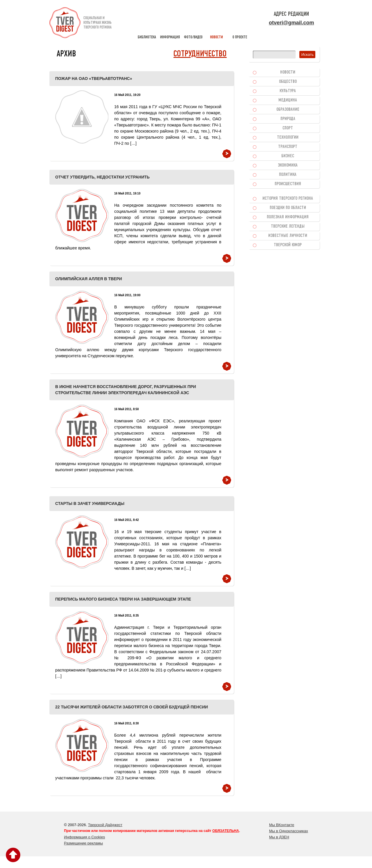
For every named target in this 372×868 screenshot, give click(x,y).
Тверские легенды (288, 226)
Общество (288, 82)
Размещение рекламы (83, 843)
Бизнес (288, 156)
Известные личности (288, 236)
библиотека (147, 23)
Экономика (288, 165)
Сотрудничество (200, 54)
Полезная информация (288, 217)
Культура (288, 91)
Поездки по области (288, 208)
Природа (288, 119)
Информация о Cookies (84, 837)
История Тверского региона (288, 199)
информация (170, 23)
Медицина (288, 100)
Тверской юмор (288, 245)
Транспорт (288, 147)
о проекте (240, 23)
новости (217, 23)
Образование (288, 110)
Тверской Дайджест (105, 825)
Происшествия (288, 184)
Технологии (288, 137)
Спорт (288, 128)
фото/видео (193, 23)
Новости (288, 72)
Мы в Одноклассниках (289, 831)
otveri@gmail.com (291, 23)
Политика (288, 175)
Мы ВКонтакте (282, 825)
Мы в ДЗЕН (279, 837)
